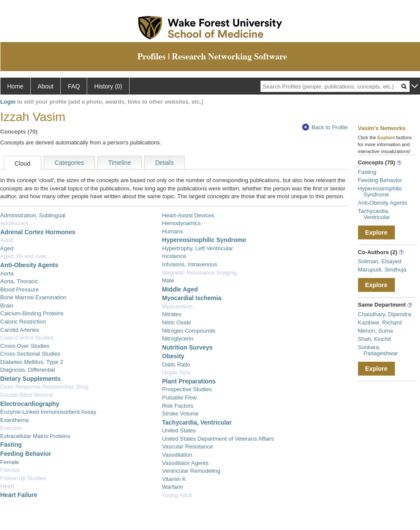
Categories (69, 163)
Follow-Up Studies (23, 478)
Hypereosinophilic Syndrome (204, 240)
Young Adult (177, 495)
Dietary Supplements (31, 379)
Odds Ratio (176, 365)
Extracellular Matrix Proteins (36, 436)
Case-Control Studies (27, 338)
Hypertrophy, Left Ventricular (198, 248)
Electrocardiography (30, 404)
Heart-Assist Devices (188, 215)
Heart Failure (19, 495)
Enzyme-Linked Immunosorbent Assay (49, 412)
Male (168, 280)
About (46, 86)
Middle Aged (180, 289)
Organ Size (176, 372)
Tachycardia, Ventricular (197, 422)
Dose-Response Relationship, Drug (45, 387)
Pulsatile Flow (179, 397)
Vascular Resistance (188, 447)
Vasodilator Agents (185, 463)
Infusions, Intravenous (190, 264)
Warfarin (173, 487)
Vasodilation (177, 455)
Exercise (11, 428)
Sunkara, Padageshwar (378, 350)
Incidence (174, 256)
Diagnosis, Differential (28, 370)
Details (164, 163)
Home (15, 86)
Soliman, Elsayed (380, 261)
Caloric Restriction (23, 322)
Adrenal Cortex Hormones (38, 232)
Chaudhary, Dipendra (385, 314)
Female (10, 462)
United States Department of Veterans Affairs (218, 439)
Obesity (173, 356)
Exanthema (15, 420)
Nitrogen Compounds (189, 331)
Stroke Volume (181, 414)
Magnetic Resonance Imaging (199, 273)
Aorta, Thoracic (20, 281)
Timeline (120, 163)
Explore (376, 232)
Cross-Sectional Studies (31, 354)
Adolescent (14, 223)
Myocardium (177, 306)
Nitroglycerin (178, 339)
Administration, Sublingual (33, 215)
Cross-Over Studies (25, 346)
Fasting (11, 445)
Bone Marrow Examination (33, 297)
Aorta (7, 273)
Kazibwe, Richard (380, 322)
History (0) (108, 86)
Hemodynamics (182, 223)
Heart (7, 486)
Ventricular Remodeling (191, 471)
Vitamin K (174, 479)
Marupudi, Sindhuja (382, 270)
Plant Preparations (189, 381)
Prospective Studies (187, 389)
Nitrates (172, 314)
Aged (7, 248)
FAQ (74, 86)
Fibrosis (10, 470)
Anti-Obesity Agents (29, 265)
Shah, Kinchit (375, 339)
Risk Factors (178, 406)
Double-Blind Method (27, 395)
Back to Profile (325, 127)
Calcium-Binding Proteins (32, 313)
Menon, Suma (376, 331)
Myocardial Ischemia (192, 298)
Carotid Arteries (20, 330)
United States (179, 430)
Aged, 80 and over (23, 256)
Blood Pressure (20, 290)
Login (8, 102)
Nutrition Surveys (187, 347)
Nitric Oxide (177, 322)
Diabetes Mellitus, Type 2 (32, 362)
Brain (7, 306)
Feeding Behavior (26, 454)
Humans (173, 231)
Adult (7, 240)
